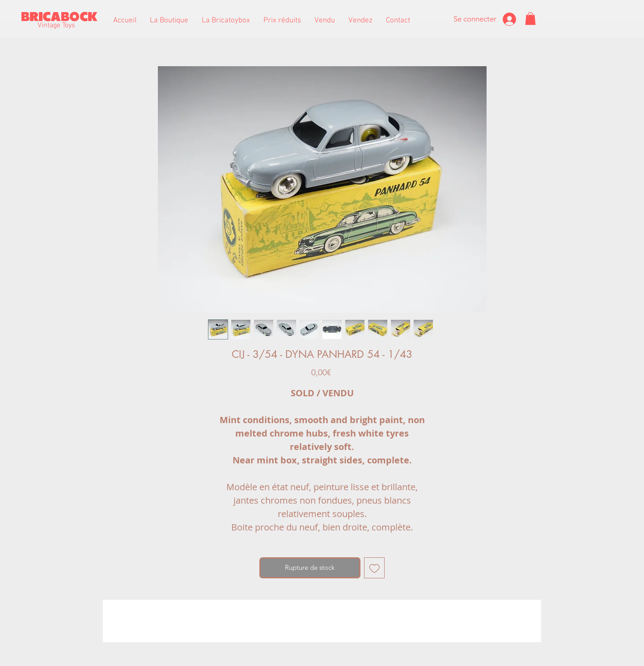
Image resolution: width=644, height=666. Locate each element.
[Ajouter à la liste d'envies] (375, 568)
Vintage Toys (56, 25)
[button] (169, 21)
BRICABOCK (59, 17)
